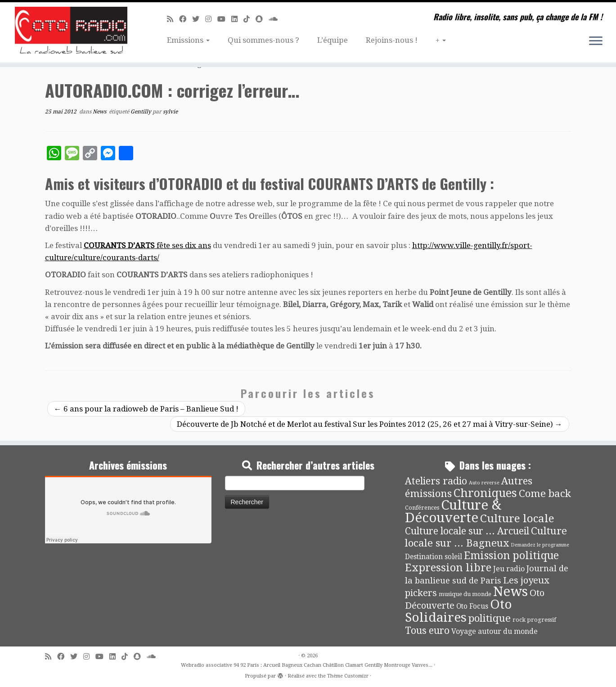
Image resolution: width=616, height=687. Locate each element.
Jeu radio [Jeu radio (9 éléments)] (509, 569)
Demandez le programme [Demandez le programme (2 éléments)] (540, 545)
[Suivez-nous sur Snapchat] (262, 19)
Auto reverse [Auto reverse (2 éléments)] (484, 483)
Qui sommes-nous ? (263, 40)
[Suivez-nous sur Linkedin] (237, 19)
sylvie (170, 112)
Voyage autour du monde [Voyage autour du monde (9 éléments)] (495, 631)
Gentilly (142, 112)
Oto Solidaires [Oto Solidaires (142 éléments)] (459, 611)
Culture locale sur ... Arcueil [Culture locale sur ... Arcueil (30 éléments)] (467, 531)
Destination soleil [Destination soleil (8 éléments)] (434, 557)
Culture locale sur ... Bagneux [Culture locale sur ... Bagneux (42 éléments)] (486, 537)
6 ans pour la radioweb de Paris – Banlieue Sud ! (146, 409)
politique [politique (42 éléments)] (490, 618)
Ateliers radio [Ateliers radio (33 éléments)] (436, 481)
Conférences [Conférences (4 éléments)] (422, 508)
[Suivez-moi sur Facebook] (186, 19)
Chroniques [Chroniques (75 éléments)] (485, 493)
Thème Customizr (348, 676)
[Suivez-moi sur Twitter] (199, 19)
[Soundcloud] (276, 19)
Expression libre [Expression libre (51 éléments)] (448, 568)
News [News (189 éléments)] (510, 592)
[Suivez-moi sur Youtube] (224, 19)
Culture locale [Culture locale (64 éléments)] (517, 518)
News (100, 112)
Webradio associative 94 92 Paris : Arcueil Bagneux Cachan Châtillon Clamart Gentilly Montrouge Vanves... (307, 665)
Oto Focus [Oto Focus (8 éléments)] (472, 606)
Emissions (188, 40)
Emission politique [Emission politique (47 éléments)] (511, 556)
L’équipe (333, 40)
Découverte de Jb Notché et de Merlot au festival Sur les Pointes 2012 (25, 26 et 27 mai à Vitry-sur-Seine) (370, 424)
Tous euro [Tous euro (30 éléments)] (427, 631)
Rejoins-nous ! (392, 40)
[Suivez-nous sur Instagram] (211, 19)
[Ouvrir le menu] (596, 41)
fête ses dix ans (147, 245)
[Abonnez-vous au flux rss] (173, 19)
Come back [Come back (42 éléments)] (545, 493)
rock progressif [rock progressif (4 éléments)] (534, 620)
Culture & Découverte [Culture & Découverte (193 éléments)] (453, 511)
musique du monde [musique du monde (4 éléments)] (465, 594)
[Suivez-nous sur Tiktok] (250, 19)
